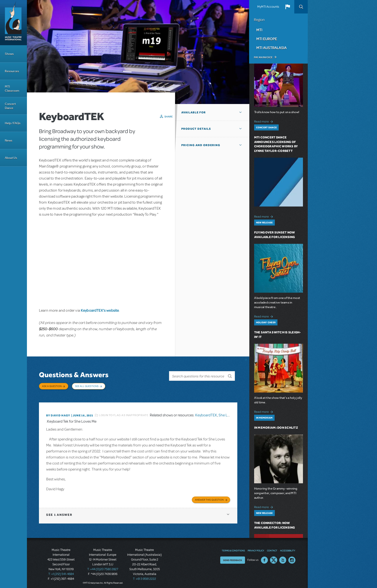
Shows (9, 54)
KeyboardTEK (206, 413)
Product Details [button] (196, 129)
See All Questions (87, 386)
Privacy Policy (256, 548)
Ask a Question (52, 386)
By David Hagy (58, 413)
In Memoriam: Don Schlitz (276, 428)
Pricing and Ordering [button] (201, 145)
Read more (264, 121)
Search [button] (301, 7)
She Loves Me (230, 413)
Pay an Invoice (263, 57)
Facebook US (264, 557)
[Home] (13, 23)
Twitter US (274, 557)
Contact (272, 548)
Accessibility (288, 548)
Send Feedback (233, 557)
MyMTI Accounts (268, 7)
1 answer (59, 512)
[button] (288, 7)
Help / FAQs (13, 123)
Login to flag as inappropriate (124, 413)
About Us (11, 158)
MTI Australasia (271, 48)
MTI (259, 30)
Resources (12, 71)
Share (169, 116)
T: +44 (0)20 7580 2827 (103, 566)
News (9, 140)
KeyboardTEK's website (100, 310)
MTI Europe (267, 39)
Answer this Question (209, 497)
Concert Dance (10, 106)
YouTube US (283, 557)
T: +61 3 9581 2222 (145, 576)
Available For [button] (194, 112)
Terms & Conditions (233, 548)
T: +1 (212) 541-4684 (61, 571)
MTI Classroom (12, 89)
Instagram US (292, 557)
